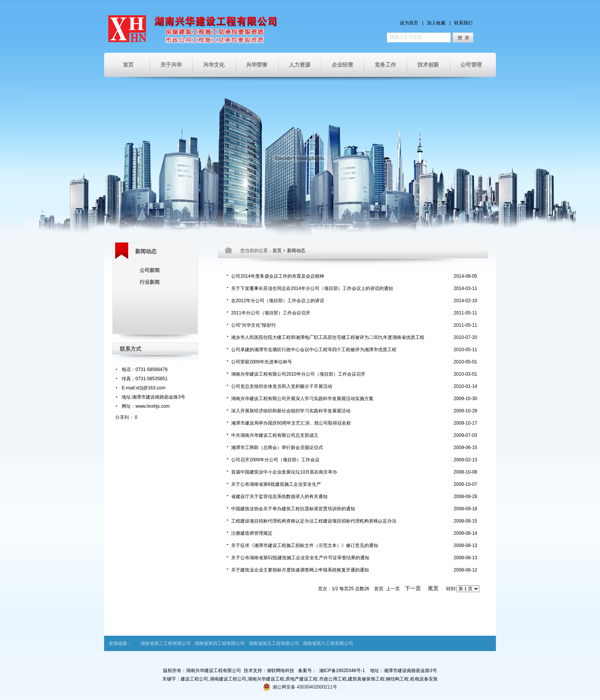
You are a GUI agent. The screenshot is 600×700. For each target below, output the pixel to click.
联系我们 (463, 23)
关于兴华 (171, 65)
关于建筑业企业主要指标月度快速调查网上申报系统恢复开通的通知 (300, 570)
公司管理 (471, 65)
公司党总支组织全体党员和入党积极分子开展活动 (282, 386)
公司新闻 (150, 270)
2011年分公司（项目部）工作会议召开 (271, 313)
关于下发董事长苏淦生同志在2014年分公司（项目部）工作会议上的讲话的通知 (312, 288)
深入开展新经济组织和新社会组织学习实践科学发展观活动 (291, 411)
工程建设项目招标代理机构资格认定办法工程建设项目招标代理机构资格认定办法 (314, 521)
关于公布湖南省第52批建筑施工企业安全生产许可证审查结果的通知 (300, 558)
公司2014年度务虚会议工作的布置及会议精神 (278, 276)
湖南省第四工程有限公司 (220, 643)
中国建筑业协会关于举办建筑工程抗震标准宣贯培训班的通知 (293, 509)
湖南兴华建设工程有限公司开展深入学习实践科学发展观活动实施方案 (302, 399)
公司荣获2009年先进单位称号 (262, 362)
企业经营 (342, 65)
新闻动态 (146, 251)
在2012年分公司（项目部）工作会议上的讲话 (278, 301)
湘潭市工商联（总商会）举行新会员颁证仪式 (277, 448)
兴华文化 (214, 65)
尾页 (433, 588)
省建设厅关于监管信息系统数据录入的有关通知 (279, 497)
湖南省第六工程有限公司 (328, 643)
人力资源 (300, 65)
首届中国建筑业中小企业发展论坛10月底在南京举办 (284, 472)
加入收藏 (436, 23)
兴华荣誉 (257, 65)
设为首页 (409, 23)
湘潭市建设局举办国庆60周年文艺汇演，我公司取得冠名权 (291, 423)
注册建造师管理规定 (252, 533)
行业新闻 (150, 282)
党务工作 (385, 65)
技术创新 (428, 65)
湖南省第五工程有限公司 (274, 643)
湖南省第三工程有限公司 (166, 643)
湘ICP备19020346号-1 (342, 671)
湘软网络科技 (280, 671)
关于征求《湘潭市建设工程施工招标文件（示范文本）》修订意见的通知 (305, 545)
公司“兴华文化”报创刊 (253, 325)
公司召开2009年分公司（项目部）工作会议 (275, 460)
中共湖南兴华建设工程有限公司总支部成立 (275, 435)
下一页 (413, 588)
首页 (128, 65)
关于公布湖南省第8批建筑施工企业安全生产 (276, 484)
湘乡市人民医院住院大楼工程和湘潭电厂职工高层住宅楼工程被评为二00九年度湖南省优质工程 (328, 337)
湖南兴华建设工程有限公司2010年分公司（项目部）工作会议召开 (298, 374)
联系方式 (130, 349)
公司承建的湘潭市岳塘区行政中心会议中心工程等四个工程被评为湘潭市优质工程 (314, 350)
